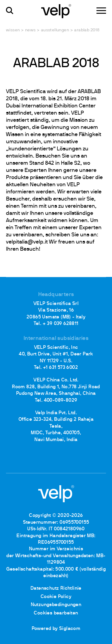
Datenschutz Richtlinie (56, 588)
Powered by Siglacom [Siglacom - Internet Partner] (56, 629)
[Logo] (56, 11)
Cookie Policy (56, 597)
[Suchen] (10, 11)
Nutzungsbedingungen (56, 605)
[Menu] (101, 11)
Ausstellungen (55, 30)
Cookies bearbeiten (56, 613)
